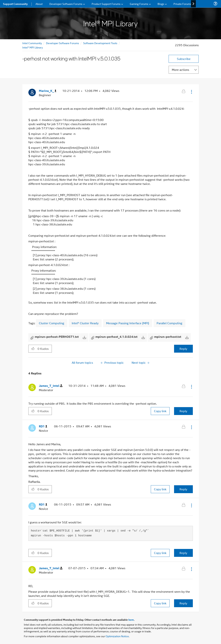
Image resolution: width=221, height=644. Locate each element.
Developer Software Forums (63, 43)
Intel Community (32, 43)
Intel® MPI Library (33, 47)
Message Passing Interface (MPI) (128, 323)
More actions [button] (180, 70)
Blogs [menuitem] (161, 4)
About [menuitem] (39, 4)
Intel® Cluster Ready (85, 323)
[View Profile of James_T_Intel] (51, 386)
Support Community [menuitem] (15, 4)
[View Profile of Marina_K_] (48, 91)
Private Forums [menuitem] (182, 4)
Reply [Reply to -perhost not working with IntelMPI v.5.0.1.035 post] (183, 349)
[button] (191, 92)
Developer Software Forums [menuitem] (66, 4)
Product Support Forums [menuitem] (106, 4)
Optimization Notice (117, 636)
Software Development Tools (100, 43)
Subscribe (184, 59)
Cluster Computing (52, 323)
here (131, 620)
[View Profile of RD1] (43, 426)
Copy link (160, 411)
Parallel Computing (169, 323)
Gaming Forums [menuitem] (139, 4)
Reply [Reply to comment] (183, 411)
